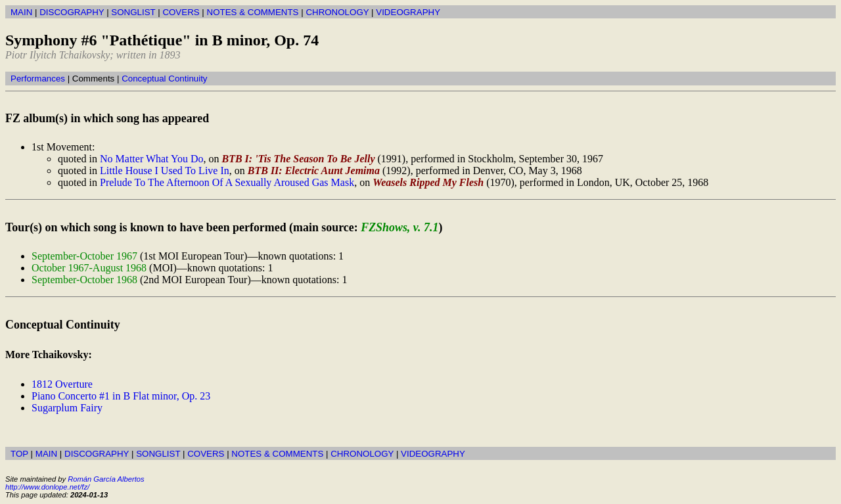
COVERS (181, 12)
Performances (38, 79)
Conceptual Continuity (164, 79)
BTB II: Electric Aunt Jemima (314, 171)
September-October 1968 (84, 280)
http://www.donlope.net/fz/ (47, 487)
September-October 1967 (84, 256)
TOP (19, 454)
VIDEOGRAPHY (408, 12)
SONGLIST (133, 12)
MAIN (21, 12)
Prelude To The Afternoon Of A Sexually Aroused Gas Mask (227, 182)
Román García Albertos (106, 479)
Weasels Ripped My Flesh (428, 182)
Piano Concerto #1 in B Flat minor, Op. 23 (121, 396)
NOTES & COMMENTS (253, 12)
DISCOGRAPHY (72, 12)
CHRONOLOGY (337, 12)
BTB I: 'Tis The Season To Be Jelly (298, 159)
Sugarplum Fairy (67, 408)
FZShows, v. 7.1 (399, 227)
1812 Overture (62, 384)
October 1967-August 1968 (89, 268)
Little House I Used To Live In (165, 171)
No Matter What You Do (151, 159)
